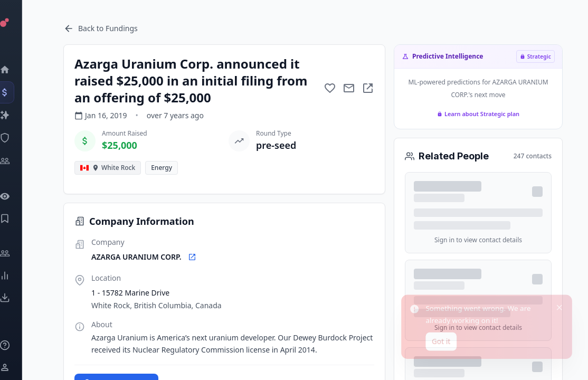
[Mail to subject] (349, 88)
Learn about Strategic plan (478, 114)
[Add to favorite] (330, 88)
